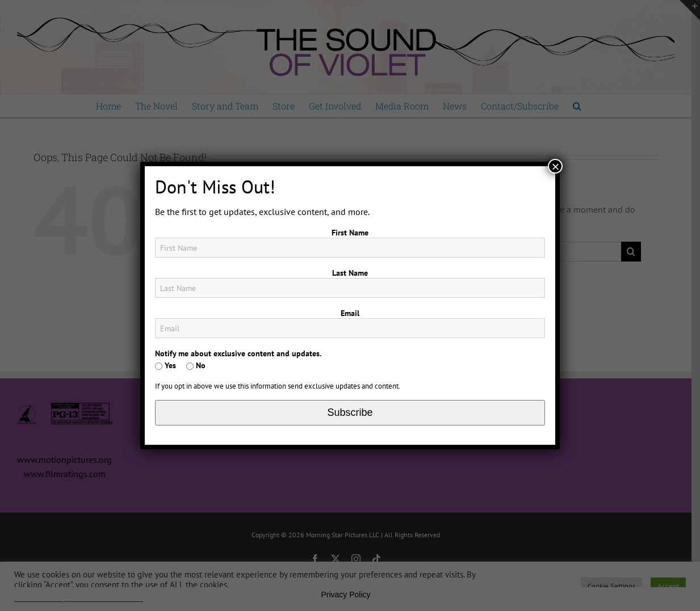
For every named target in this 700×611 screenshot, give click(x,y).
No (196, 365)
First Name (350, 233)
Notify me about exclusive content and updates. (238, 353)
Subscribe (350, 412)
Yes (165, 365)
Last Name (350, 273)
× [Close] (555, 166)
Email (350, 313)
